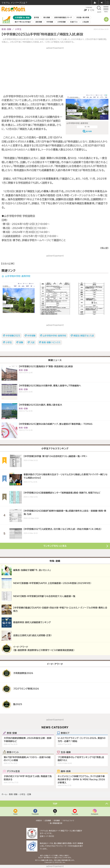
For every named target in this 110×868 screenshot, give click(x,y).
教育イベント (13, 752)
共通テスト (74, 22)
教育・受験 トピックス (51, 342)
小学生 (9, 342)
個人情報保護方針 (56, 823)
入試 (32, 342)
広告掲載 (48, 821)
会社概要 (57, 821)
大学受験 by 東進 (22, 18)
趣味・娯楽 (66, 771)
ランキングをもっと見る (55, 546)
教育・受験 (12, 733)
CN (92, 10)
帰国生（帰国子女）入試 (84, 336)
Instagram (95, 814)
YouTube (75, 814)
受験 (21, 342)
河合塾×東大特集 (83, 17)
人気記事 (85, 22)
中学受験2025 (13, 336)
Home (15, 814)
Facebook (35, 814)
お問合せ (39, 821)
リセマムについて (68, 821)
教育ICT (65, 733)
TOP (55, 804)
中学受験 (50, 22)
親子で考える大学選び (23, 22)
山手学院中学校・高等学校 (18, 276)
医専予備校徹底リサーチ (63, 17)
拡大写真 (89, 131)
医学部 (37, 17)
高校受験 (39, 22)
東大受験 (47, 17)
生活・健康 (66, 752)
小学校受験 (62, 22)
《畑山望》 (104, 248)
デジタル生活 (13, 771)
